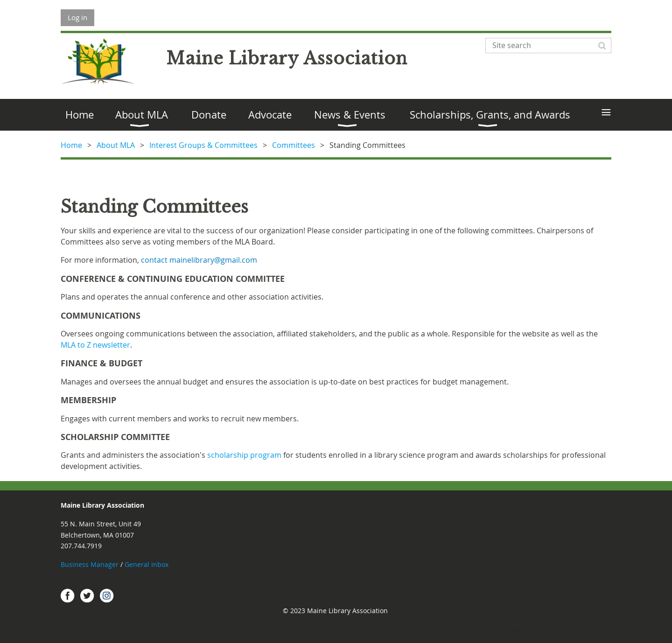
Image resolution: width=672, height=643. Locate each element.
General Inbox (147, 564)
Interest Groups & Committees (203, 145)
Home (71, 145)
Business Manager (90, 564)
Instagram (107, 595)
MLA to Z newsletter (95, 345)
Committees (294, 145)
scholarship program (244, 455)
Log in (77, 17)
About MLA (116, 145)
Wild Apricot (529, 631)
